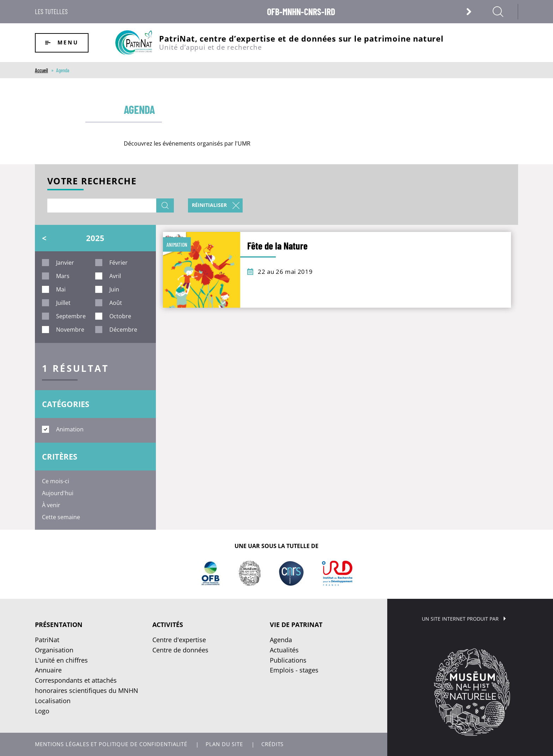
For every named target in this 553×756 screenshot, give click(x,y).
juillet (63, 303)
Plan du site (224, 744)
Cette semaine (61, 517)
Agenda (281, 640)
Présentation (59, 625)
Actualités (284, 650)
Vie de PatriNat (296, 625)
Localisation (53, 701)
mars (63, 276)
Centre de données (180, 650)
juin (114, 289)
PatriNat (47, 640)
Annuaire (48, 670)
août (116, 303)
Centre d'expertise (179, 640)
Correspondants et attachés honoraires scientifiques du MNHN (87, 685)
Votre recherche (92, 182)
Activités (168, 625)
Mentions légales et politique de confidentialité (111, 744)
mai (61, 289)
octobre (120, 316)
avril (115, 276)
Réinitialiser (209, 205)
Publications (288, 660)
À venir (51, 505)
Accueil (41, 70)
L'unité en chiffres (61, 660)
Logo (42, 711)
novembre (70, 330)
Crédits (272, 744)
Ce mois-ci (56, 481)
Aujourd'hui (58, 493)
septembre (71, 316)
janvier (65, 263)
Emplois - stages (294, 670)
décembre (123, 330)
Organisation (54, 650)
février (119, 263)
